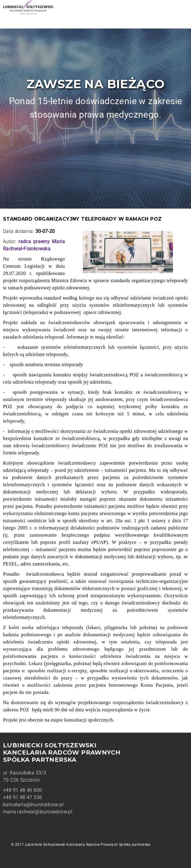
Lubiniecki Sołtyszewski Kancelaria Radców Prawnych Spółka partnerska (88, 845)
